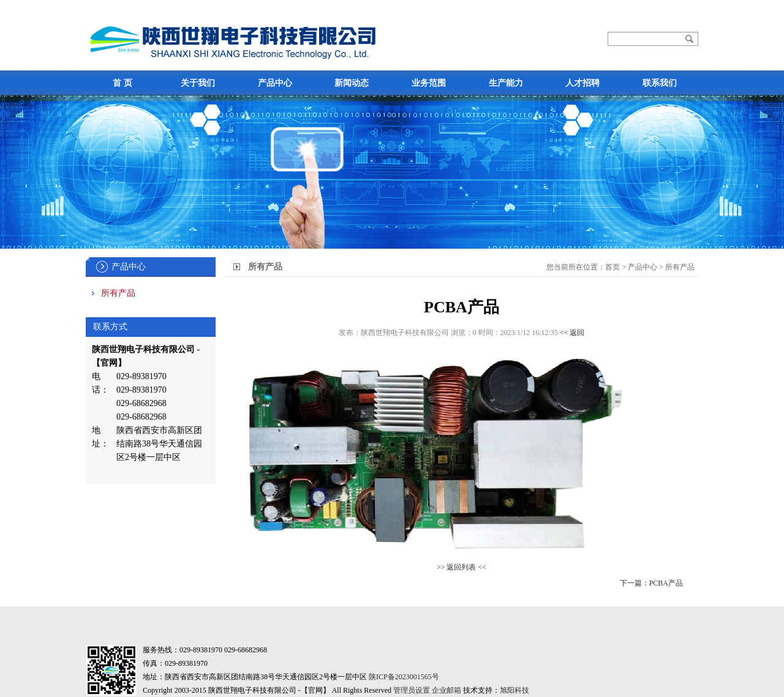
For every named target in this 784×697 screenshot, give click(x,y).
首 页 (123, 83)
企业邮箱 (447, 690)
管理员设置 (412, 690)
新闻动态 (352, 83)
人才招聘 (582, 83)
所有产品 (118, 293)
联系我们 (660, 83)
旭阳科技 (514, 690)
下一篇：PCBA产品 (651, 583)
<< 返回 (572, 333)
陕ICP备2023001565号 (404, 677)
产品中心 (275, 83)
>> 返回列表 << (462, 567)
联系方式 (110, 327)
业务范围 (429, 83)
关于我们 (198, 83)
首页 (612, 267)
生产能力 (506, 83)
